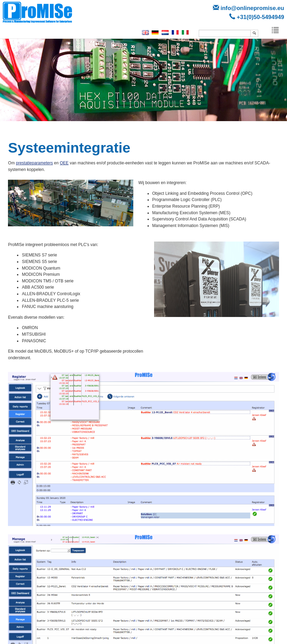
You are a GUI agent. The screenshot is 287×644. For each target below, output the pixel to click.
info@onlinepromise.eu (252, 8)
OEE (64, 163)
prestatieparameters (34, 163)
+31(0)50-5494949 (261, 17)
